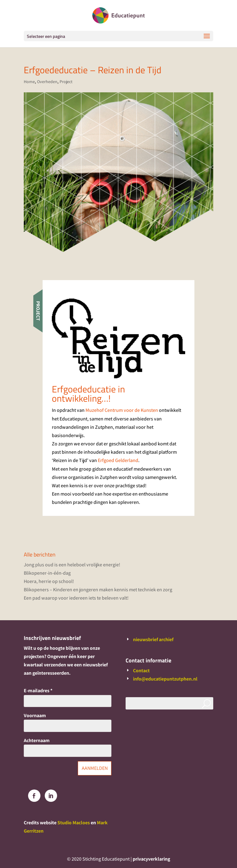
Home (29, 82)
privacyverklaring (151, 859)
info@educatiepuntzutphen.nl (165, 679)
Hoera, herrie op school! (49, 581)
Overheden (47, 82)
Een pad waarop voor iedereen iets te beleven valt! (76, 598)
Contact (141, 671)
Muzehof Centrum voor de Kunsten (122, 410)
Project (66, 82)
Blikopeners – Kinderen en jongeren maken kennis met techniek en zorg (98, 590)
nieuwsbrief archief (153, 639)
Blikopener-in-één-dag (47, 573)
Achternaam (37, 740)
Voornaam (35, 715)
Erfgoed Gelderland (118, 460)
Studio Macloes (74, 823)
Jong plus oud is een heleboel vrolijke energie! (72, 565)
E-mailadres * (38, 691)
